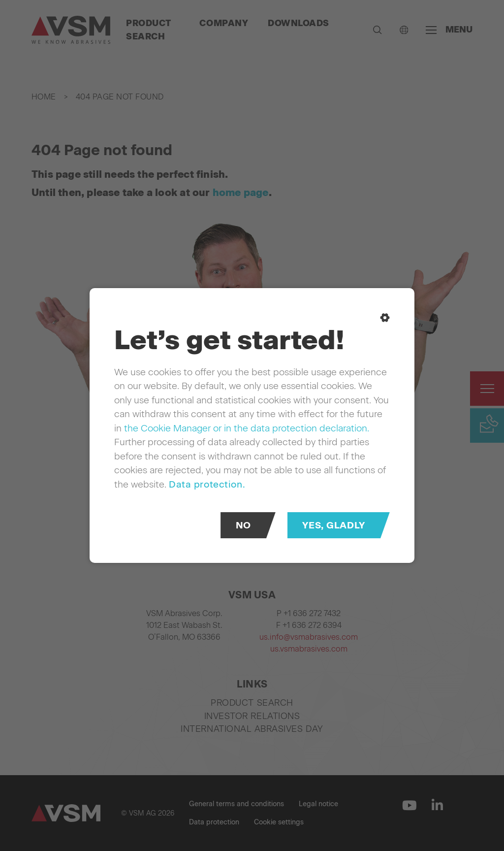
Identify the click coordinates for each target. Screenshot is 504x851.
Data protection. (207, 484)
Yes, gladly (333, 525)
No (243, 525)
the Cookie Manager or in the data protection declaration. (247, 428)
